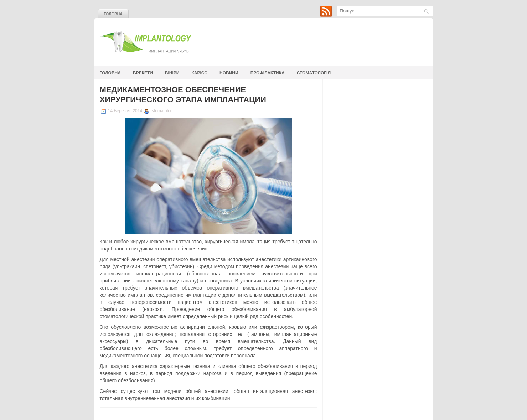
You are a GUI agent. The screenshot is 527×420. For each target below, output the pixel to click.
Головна (113, 14)
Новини (229, 73)
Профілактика (268, 73)
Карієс (200, 73)
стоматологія (314, 73)
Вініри (172, 73)
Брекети (143, 73)
